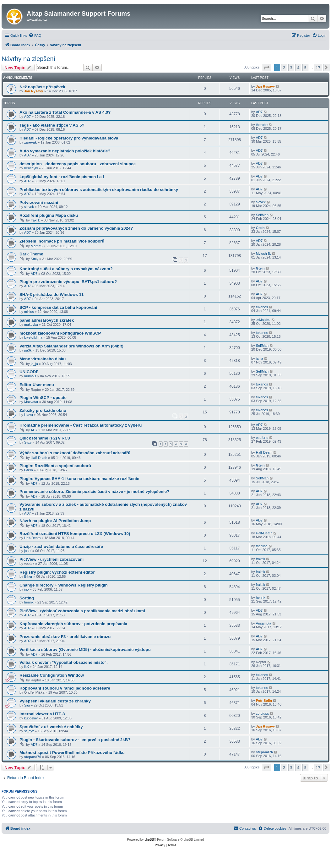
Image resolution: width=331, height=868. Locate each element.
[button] (267, 68)
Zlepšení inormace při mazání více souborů (62, 241)
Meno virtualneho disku (43, 359)
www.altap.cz (37, 19)
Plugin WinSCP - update (43, 398)
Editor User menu (37, 385)
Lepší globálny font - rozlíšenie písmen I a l (62, 177)
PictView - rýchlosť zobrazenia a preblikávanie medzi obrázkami (82, 611)
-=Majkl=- (263, 320)
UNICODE (29, 372)
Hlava (29, 415)
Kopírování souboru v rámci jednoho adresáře (65, 688)
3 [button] (291, 68)
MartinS (37, 246)
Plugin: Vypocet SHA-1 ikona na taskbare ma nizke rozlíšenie (79, 479)
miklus (29, 312)
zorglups (263, 713)
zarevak (30, 142)
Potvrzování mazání (39, 202)
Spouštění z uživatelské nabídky (51, 727)
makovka (31, 325)
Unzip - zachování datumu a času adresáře (61, 546)
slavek (29, 207)
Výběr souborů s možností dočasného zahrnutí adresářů (75, 453)
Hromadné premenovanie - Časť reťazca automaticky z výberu (81, 425)
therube (262, 125)
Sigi (27, 705)
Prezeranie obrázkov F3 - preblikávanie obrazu (65, 637)
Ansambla (264, 623)
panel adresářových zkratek (47, 320)
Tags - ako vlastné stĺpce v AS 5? (52, 125)
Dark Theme (31, 254)
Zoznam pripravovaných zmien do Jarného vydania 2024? (76, 228)
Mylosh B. (263, 254)
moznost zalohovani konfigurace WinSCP (60, 333)
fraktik (35, 220)
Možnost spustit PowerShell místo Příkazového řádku (72, 753)
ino (27, 589)
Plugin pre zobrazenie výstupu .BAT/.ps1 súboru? (68, 282)
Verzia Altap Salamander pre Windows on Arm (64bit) (71, 346)
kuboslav (31, 718)
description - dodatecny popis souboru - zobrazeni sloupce (78, 164)
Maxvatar (31, 402)
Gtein (260, 228)
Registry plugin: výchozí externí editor (57, 572)
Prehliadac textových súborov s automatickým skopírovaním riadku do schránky (99, 190)
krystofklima (33, 337)
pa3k (28, 350)
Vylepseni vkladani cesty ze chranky (55, 701)
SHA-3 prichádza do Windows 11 (52, 295)
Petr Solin (264, 701)
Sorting (27, 598)
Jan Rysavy (34, 91)
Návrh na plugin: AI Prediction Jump (55, 521)
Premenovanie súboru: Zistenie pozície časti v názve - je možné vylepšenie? (94, 491)
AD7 (27, 117)
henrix (29, 602)
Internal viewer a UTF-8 (42, 714)
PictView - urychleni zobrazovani (52, 559)
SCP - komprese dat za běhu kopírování (58, 307)
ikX (27, 667)
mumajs (30, 376)
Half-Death (39, 458)
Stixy (28, 442)
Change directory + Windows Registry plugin (64, 585)
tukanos (262, 307)
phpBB (149, 840)
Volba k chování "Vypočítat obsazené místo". (64, 662)
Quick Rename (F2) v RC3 (45, 438)
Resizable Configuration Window (52, 675)
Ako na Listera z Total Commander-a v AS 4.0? (65, 112)
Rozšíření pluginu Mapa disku (49, 215)
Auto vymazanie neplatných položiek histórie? (65, 151)
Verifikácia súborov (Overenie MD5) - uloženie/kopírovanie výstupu (85, 650)
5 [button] (305, 68)
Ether (28, 576)
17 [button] (318, 68)
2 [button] (284, 68)
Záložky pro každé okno (43, 410)
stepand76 (33, 757)
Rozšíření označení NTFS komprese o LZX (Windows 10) (75, 534)
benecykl (31, 168)
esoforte (262, 438)
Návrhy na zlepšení (28, 59)
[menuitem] (35, 35)
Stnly (35, 259)
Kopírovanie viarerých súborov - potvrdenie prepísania (73, 624)
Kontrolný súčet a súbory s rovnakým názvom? (66, 269)
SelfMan (262, 215)
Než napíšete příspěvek (42, 87)
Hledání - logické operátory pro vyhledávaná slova (69, 138)
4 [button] (298, 68)
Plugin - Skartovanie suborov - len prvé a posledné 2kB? (75, 740)
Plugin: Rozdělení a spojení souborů (55, 466)
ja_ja (34, 364)
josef (28, 551)
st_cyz (29, 731)
